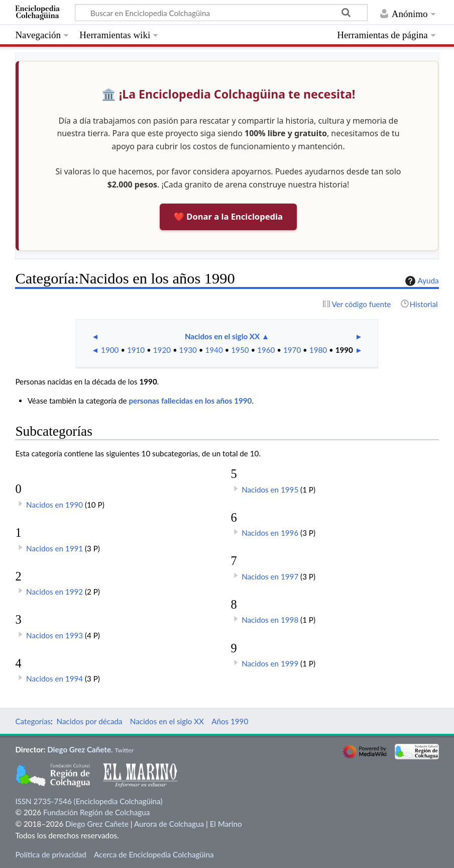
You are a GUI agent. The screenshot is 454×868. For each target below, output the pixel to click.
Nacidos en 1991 (54, 548)
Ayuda (421, 281)
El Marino (226, 824)
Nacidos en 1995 (270, 490)
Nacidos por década (90, 721)
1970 (292, 350)
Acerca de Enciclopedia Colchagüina (154, 854)
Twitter (124, 750)
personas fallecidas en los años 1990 (190, 401)
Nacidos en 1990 (54, 505)
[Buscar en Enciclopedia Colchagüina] (221, 13)
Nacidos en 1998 (270, 620)
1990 (344, 350)
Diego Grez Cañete (79, 749)
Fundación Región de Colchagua (96, 812)
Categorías (33, 721)
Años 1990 (230, 721)
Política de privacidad (50, 854)
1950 (240, 350)
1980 (318, 350)
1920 (162, 350)
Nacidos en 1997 (270, 576)
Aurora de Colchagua (169, 824)
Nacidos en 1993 (54, 635)
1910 (136, 350)
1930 (188, 350)
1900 (110, 350)
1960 (266, 350)
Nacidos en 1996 (270, 533)
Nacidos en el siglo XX (222, 336)
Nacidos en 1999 (270, 663)
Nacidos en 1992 (54, 592)
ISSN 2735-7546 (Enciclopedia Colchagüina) (89, 801)
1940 (214, 350)
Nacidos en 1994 (54, 679)
